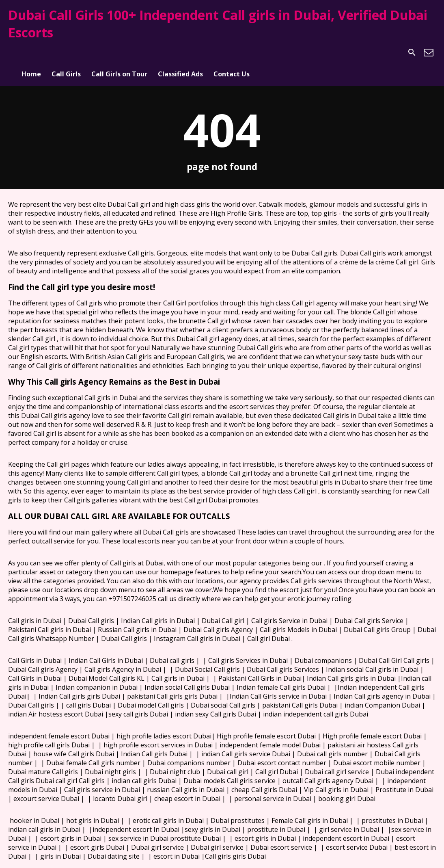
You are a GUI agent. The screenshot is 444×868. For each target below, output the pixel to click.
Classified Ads (180, 52)
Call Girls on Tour (119, 52)
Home (31, 52)
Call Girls (66, 52)
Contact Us (232, 52)
